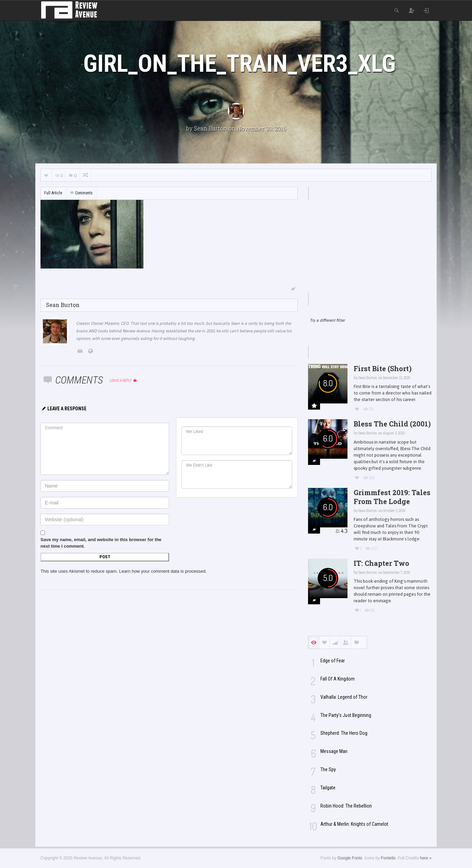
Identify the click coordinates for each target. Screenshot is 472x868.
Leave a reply (124, 381)
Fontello (388, 858)
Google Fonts (350, 858)
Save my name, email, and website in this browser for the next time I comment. (101, 543)
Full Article (53, 193)
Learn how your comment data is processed (162, 571)
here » (426, 858)
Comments (81, 193)
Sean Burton (210, 128)
